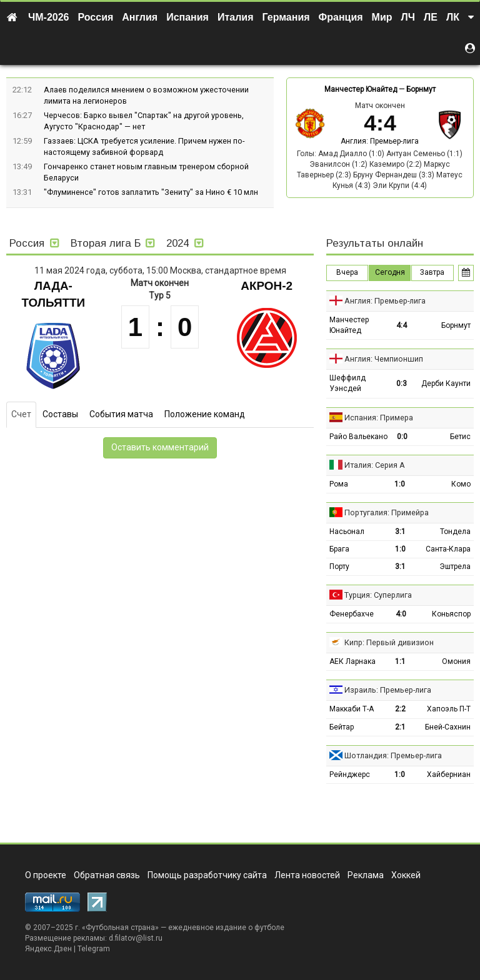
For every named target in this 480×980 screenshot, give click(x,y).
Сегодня (390, 272)
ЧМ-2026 (49, 17)
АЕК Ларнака (352, 661)
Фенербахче (352, 614)
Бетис (460, 437)
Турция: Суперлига (378, 595)
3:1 (400, 532)
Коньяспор (451, 614)
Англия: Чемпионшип (384, 359)
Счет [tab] (21, 414)
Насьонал (347, 532)
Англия (140, 17)
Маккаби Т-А (352, 709)
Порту (339, 567)
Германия (286, 17)
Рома (339, 484)
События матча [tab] (121, 414)
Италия (236, 17)
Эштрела (455, 567)
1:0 (400, 484)
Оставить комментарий (160, 447)
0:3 (402, 384)
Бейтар (342, 727)
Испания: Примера (379, 418)
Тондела (455, 532)
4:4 (402, 325)
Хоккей (406, 875)
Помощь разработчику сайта (207, 875)
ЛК (453, 17)
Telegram (94, 949)
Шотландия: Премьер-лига (393, 755)
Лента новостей (307, 875)
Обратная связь (107, 875)
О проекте (46, 875)
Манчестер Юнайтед (361, 89)
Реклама (366, 875)
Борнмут (421, 89)
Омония (456, 661)
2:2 (400, 709)
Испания (187, 17)
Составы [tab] (60, 414)
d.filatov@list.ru (136, 938)
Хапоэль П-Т (449, 709)
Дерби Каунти (446, 384)
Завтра (432, 272)
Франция (341, 17)
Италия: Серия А (375, 465)
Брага (339, 549)
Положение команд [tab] (205, 414)
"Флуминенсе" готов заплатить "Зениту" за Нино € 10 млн (151, 192)
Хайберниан (449, 775)
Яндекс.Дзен (48, 949)
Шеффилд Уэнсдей (347, 383)
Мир (382, 17)
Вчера (347, 272)
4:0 (401, 614)
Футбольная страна (120, 928)
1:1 (400, 661)
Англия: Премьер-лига (380, 141)
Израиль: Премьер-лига (388, 690)
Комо (461, 484)
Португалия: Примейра (387, 512)
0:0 (402, 437)
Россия (96, 17)
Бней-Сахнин (448, 727)
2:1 (400, 727)
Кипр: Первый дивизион (389, 642)
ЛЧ (408, 17)
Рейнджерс (350, 775)
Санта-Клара (448, 549)
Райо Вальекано (358, 437)
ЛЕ (431, 17)
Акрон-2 (267, 286)
